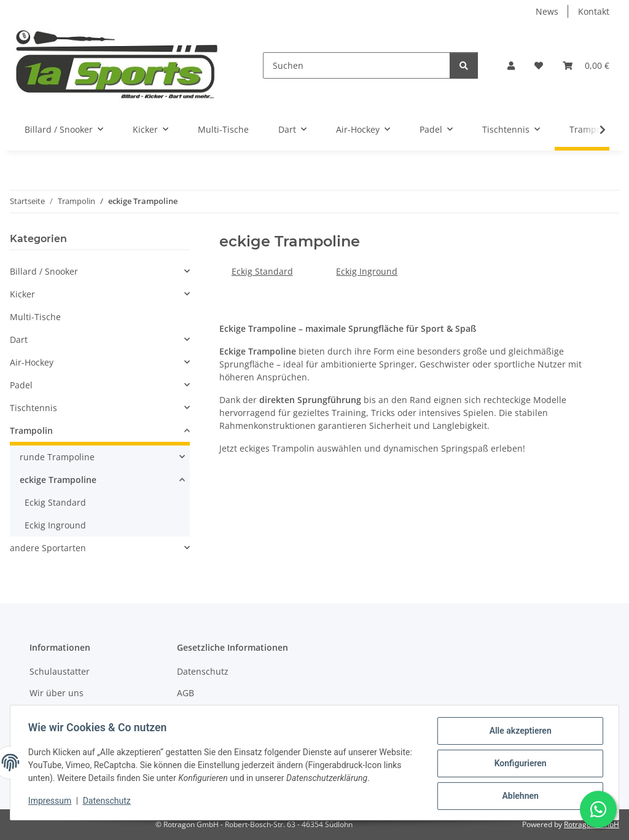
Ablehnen (518, 796)
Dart (19, 340)
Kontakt (594, 11)
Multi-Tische (35, 317)
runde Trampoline (57, 457)
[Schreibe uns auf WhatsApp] (598, 809)
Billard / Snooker (44, 271)
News (547, 11)
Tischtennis (33, 408)
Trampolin (31, 430)
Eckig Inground (367, 271)
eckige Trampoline (58, 480)
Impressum (52, 802)
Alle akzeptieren (518, 732)
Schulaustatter (60, 671)
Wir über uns (57, 693)
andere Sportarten (48, 548)
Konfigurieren (518, 764)
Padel (21, 385)
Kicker (22, 294)
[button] (511, 65)
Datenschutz (109, 802)
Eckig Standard (262, 271)
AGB (186, 693)
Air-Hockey (32, 362)
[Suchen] (357, 65)
